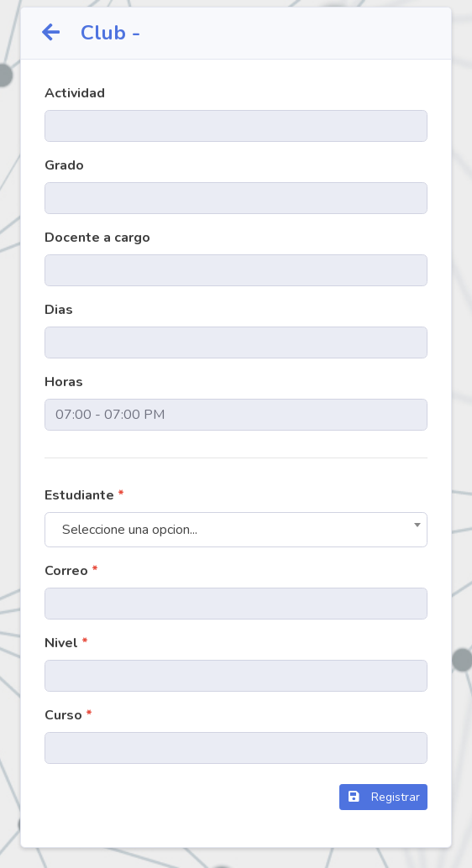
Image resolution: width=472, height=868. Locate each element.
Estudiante (84, 495)
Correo (71, 571)
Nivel (66, 643)
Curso (68, 715)
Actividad (75, 93)
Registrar (384, 797)
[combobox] (236, 530)
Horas (64, 382)
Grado (64, 165)
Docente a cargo (97, 238)
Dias (59, 310)
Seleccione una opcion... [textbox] (130, 530)
